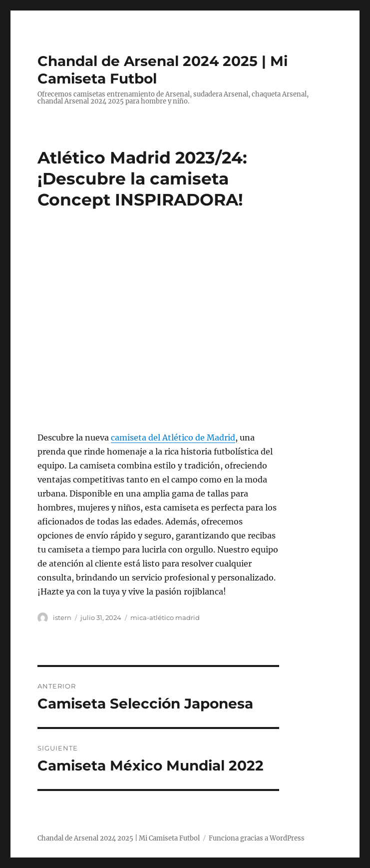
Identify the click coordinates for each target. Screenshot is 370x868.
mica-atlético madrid (165, 617)
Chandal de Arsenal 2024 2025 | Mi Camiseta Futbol (119, 838)
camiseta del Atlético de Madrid (173, 437)
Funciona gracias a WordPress (257, 838)
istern (62, 617)
